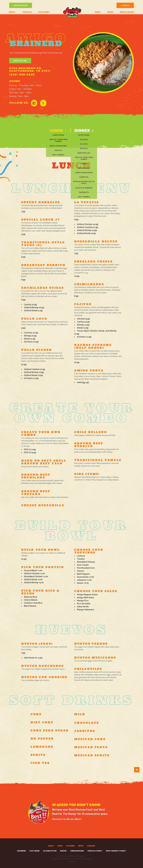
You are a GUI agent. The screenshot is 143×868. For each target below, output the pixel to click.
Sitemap (72, 861)
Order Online (20, 61)
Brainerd (22, 851)
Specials (27, 12)
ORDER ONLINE (127, 12)
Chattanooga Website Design (62, 859)
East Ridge (35, 851)
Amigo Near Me (21, 5)
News (110, 12)
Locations (44, 12)
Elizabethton (50, 851)
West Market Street (116, 851)
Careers (125, 5)
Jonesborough (77, 851)
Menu (98, 12)
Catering (70, 846)
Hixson (63, 851)
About (12, 12)
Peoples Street (95, 851)
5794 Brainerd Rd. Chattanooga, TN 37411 (30, 70)
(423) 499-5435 (22, 74)
